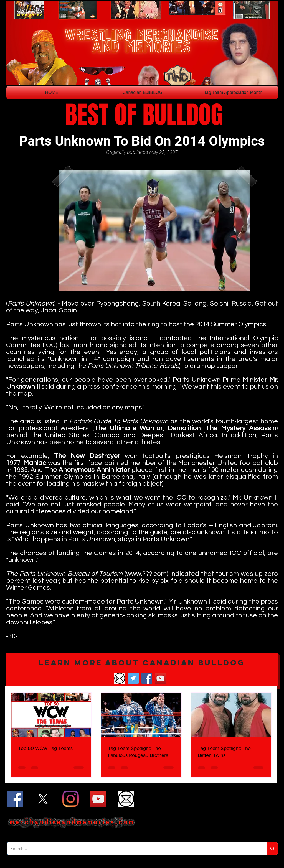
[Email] (120, 678)
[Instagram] (71, 799)
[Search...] (133, 849)
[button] (142, 670)
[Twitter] (133, 678)
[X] (43, 799)
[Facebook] (147, 678)
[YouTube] (160, 678)
